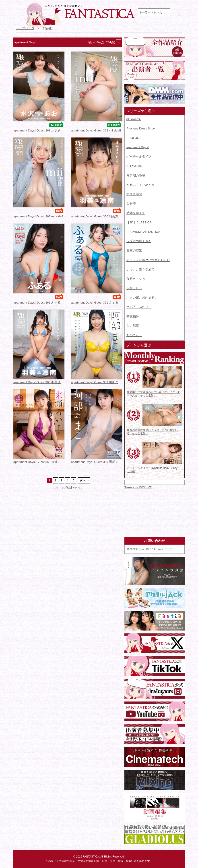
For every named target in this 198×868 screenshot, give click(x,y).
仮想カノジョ (136, 279)
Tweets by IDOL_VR (138, 487)
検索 (178, 12)
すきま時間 (134, 194)
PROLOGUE (135, 138)
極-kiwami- (134, 119)
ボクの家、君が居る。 (142, 298)
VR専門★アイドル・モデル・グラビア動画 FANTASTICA (80, 15)
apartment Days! (138, 147)
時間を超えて (136, 213)
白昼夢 (131, 204)
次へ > (84, 480)
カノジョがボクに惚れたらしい (148, 260)
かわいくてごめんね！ (142, 185)
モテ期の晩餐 (136, 176)
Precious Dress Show (141, 128)
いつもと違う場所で (140, 270)
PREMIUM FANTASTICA (143, 232)
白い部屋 (133, 326)
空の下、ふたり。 (139, 307)
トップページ (25, 28)
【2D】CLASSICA (139, 222)
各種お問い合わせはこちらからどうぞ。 (151, 549)
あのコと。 (134, 335)
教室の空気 (134, 251)
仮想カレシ (134, 288)
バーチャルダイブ (139, 157)
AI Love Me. (135, 166)
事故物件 (133, 316)
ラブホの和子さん (139, 241)
